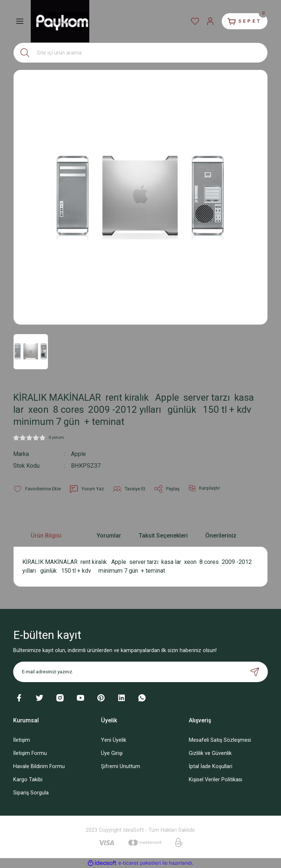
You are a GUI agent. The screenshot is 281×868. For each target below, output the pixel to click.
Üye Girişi (112, 753)
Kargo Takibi (28, 779)
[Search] (140, 53)
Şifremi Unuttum (121, 766)
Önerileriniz (221, 535)
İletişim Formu (30, 753)
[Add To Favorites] (37, 489)
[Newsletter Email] (140, 671)
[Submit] (255, 671)
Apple (78, 454)
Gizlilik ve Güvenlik (210, 753)
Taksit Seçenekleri (163, 535)
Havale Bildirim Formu (39, 766)
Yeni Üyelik (114, 740)
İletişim (22, 740)
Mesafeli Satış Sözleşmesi (220, 740)
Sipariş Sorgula (31, 793)
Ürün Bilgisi (46, 535)
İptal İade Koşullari (211, 766)
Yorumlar (109, 535)
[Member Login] (208, 21)
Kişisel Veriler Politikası (216, 779)
